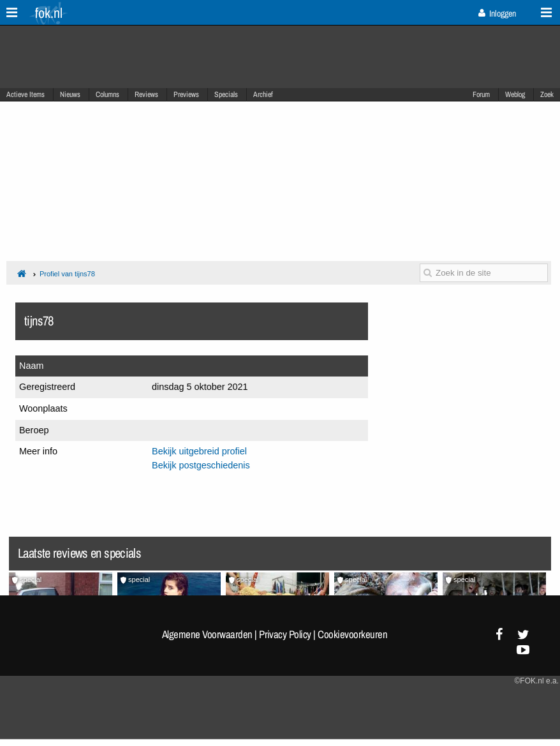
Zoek (547, 94)
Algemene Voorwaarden (207, 634)
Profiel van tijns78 (67, 274)
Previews (186, 94)
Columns (107, 94)
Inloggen (497, 13)
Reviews (146, 94)
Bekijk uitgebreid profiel (199, 451)
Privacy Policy (285, 634)
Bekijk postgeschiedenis (201, 465)
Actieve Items (26, 94)
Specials (226, 94)
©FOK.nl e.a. (536, 681)
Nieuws (70, 94)
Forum (481, 94)
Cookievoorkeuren (352, 634)
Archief (263, 94)
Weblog (515, 94)
